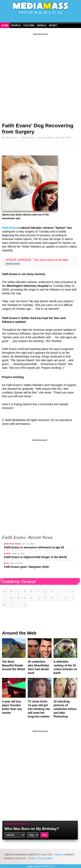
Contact (32, 858)
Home (5, 26)
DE (45, 12)
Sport (53, 26)
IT (50, 12)
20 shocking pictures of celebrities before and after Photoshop (65, 709)
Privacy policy (45, 858)
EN (31, 12)
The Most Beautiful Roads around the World (14, 665)
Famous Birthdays (17, 824)
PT (54, 12)
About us (59, 855)
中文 (60, 12)
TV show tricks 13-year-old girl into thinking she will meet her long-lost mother (39, 709)
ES (41, 12)
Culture (29, 26)
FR (36, 12)
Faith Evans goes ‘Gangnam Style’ (27, 567)
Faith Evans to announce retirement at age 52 (34, 547)
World (41, 26)
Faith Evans (10, 228)
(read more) (13, 264)
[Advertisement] (40, 76)
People (16, 26)
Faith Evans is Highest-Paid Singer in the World (35, 557)
